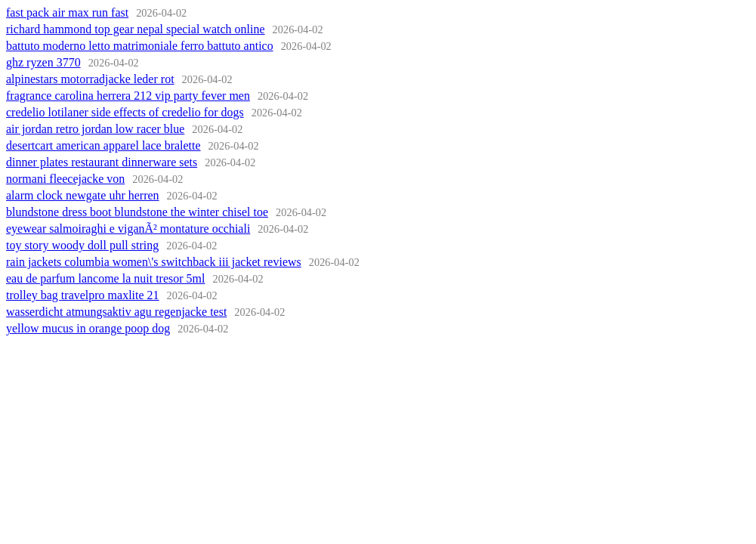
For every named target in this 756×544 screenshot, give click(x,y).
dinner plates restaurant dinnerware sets (102, 162)
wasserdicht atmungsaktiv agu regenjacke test (116, 312)
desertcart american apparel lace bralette (103, 145)
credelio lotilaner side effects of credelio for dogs (125, 112)
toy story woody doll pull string (82, 245)
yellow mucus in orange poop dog (88, 328)
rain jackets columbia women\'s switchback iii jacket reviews (154, 262)
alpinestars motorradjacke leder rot (90, 79)
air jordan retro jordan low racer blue (95, 129)
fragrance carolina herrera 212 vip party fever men (128, 96)
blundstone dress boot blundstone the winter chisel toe (137, 212)
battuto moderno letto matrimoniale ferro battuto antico (140, 46)
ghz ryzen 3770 (43, 62)
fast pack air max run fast (67, 12)
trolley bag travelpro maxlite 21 (83, 295)
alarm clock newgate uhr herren (83, 195)
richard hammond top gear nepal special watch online (136, 29)
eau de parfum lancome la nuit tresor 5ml (105, 278)
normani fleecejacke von (65, 179)
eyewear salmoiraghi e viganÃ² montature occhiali (128, 229)
